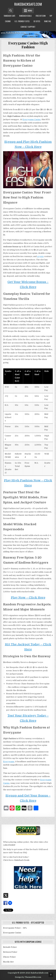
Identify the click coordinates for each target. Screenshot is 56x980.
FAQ (25, 853)
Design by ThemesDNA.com (28, 977)
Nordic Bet (8, 962)
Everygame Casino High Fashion (28, 45)
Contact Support (28, 27)
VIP (51, 16)
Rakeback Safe (10, 16)
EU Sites (37, 21)
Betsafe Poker (10, 947)
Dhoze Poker (9, 957)
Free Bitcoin (41, 16)
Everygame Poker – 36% (15, 928)
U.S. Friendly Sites (22, 21)
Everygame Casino (32, 119)
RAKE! (12, 845)
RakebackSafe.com (28, 4)
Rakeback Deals (25, 16)
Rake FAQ (48, 21)
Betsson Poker (10, 952)
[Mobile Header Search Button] (11, 11)
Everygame (9, 762)
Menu (30, 11)
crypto (40, 256)
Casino (8, 21)
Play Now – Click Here (28, 598)
